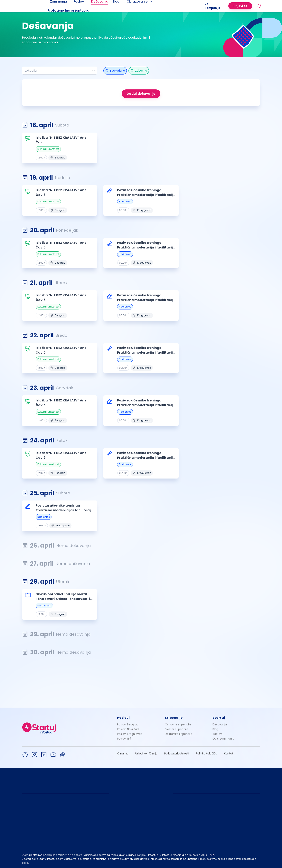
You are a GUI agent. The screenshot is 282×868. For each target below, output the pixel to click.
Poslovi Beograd (128, 724)
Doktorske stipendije (179, 734)
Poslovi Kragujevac (130, 734)
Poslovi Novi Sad (128, 729)
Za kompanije (212, 6)
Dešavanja (220, 724)
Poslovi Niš (124, 739)
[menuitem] (73, 11)
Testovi (217, 734)
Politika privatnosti (177, 753)
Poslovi (123, 718)
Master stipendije (177, 729)
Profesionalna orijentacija (68, 10)
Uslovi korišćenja (146, 753)
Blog (215, 729)
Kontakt (229, 753)
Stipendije (174, 718)
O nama (123, 753)
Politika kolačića (207, 753)
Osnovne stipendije (178, 724)
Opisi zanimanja (223, 739)
